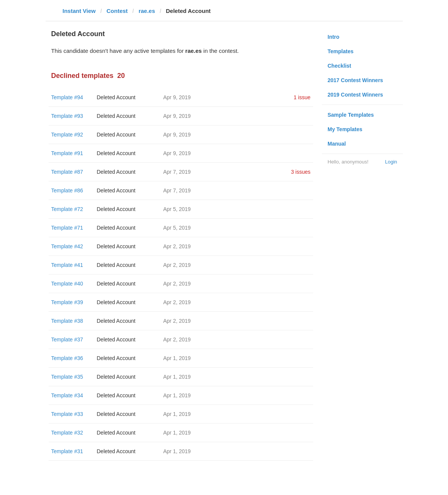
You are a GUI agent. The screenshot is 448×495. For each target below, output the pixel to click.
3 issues (301, 172)
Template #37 (67, 340)
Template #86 (67, 190)
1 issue (302, 97)
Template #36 (67, 358)
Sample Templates (351, 115)
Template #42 (67, 246)
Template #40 (67, 284)
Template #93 (67, 116)
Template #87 (67, 172)
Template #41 (67, 265)
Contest (117, 11)
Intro (333, 37)
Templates (340, 51)
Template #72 (67, 209)
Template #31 (67, 451)
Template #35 (67, 377)
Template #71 (67, 228)
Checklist (339, 66)
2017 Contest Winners (355, 80)
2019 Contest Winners (355, 95)
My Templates (345, 129)
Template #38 (67, 321)
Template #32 (67, 433)
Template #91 (67, 153)
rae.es (147, 11)
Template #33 (67, 414)
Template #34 (67, 395)
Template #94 (67, 97)
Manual (337, 144)
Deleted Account (116, 97)
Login (391, 162)
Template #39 (67, 302)
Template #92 (67, 135)
